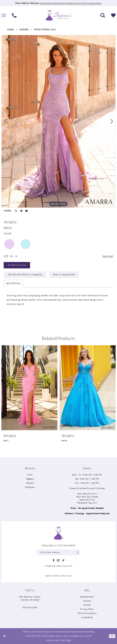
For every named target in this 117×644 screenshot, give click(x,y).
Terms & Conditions (87, 613)
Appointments (87, 597)
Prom (30, 475)
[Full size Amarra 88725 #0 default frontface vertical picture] (58, 121)
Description (13, 284)
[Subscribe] (78, 552)
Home (11, 30)
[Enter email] (58, 552)
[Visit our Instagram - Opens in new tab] (58, 560)
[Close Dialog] (4, 636)
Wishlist (87, 601)
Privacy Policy (87, 609)
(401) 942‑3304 (30, 607)
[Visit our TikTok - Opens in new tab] (63, 560)
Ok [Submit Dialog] (112, 636)
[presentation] (29, 388)
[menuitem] (14, 15)
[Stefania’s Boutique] (58, 15)
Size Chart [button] (108, 256)
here (68, 640)
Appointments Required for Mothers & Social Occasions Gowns (71, 3)
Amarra (24, 30)
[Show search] (103, 15)
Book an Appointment (64, 275)
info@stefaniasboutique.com (58, 566)
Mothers (30, 483)
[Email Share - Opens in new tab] (27, 211)
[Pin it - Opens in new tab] (21, 211)
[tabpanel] (58, 121)
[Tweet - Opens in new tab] (16, 211)
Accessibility (87, 617)
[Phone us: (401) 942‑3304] (14, 15)
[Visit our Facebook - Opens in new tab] (53, 560)
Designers (30, 487)
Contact (87, 605)
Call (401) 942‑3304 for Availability (25, 275)
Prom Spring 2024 (45, 30)
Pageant (30, 479)
